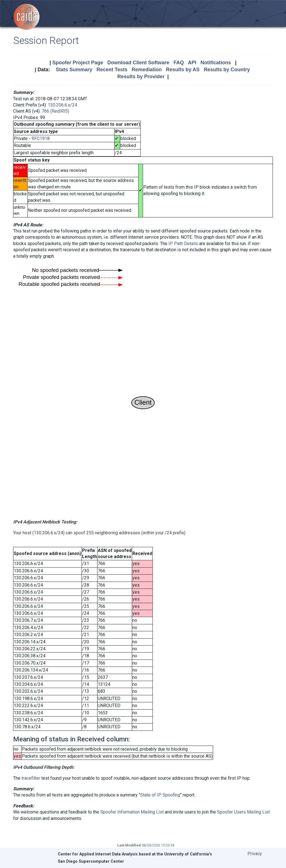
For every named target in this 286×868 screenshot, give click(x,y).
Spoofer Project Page (78, 63)
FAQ (179, 63)
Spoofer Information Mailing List (132, 812)
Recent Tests (112, 70)
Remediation (147, 70)
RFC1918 (41, 138)
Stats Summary (74, 70)
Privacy (255, 854)
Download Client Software (138, 63)
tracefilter (31, 778)
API (192, 63)
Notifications (216, 63)
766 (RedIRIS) (55, 111)
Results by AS (183, 70)
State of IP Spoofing (160, 795)
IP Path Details (183, 244)
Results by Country (227, 70)
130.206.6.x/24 (62, 105)
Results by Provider (141, 77)
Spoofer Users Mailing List (243, 812)
